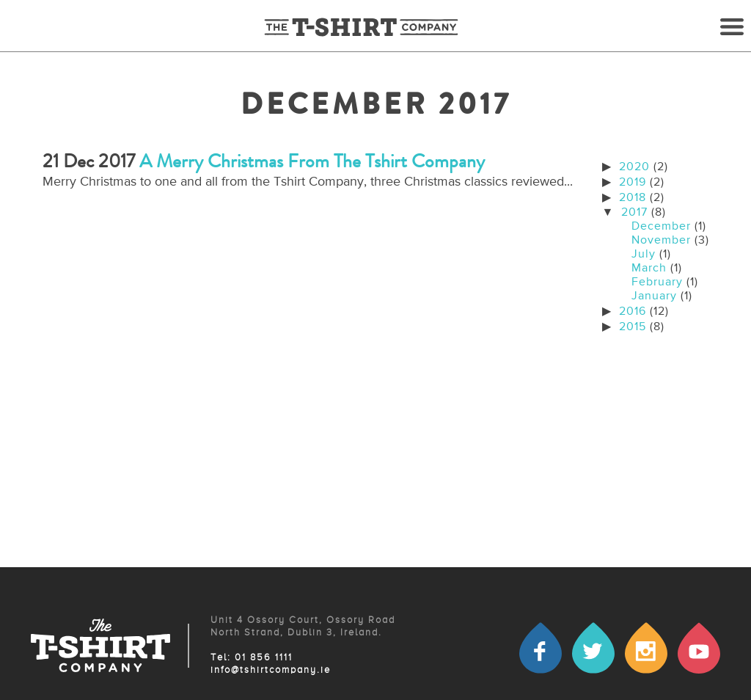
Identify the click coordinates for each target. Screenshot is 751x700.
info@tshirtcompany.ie (271, 670)
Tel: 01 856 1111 (252, 658)
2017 (634, 213)
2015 (633, 327)
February (657, 282)
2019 (633, 183)
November (661, 241)
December (661, 227)
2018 (633, 198)
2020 (634, 167)
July (644, 255)
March (649, 269)
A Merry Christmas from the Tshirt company (312, 161)
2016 (633, 312)
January (654, 296)
